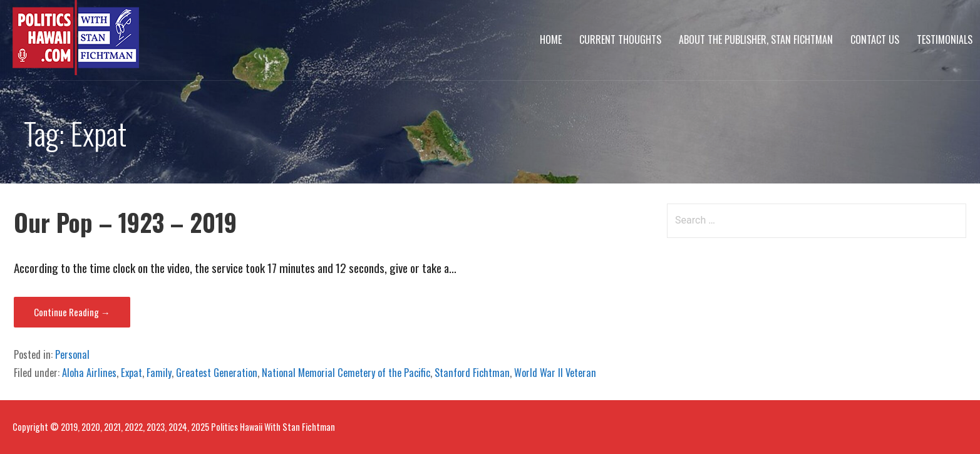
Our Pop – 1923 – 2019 (125, 222)
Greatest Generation (217, 373)
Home (551, 39)
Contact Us (875, 39)
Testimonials (945, 39)
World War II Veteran (555, 373)
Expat (132, 373)
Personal (72, 354)
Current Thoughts (620, 39)
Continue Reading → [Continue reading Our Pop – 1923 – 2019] (72, 312)
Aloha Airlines (89, 373)
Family (159, 373)
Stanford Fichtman (472, 373)
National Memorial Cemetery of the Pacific (346, 373)
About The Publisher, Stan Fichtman (756, 39)
